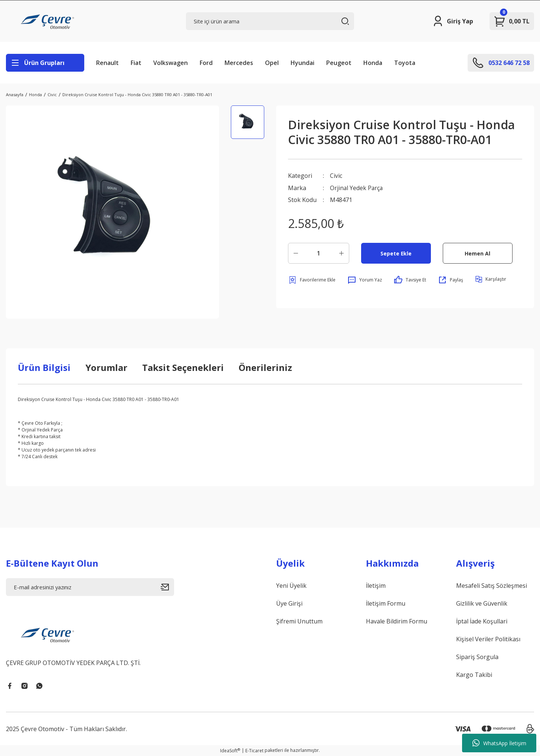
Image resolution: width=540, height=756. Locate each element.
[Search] (270, 21)
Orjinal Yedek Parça (357, 188)
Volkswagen (171, 63)
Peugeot (339, 63)
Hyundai (302, 63)
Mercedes (239, 63)
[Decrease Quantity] (296, 253)
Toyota (405, 63)
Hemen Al (477, 253)
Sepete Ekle (396, 253)
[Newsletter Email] (90, 587)
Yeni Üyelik (291, 586)
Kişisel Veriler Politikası (488, 639)
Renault (107, 63)
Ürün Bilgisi (44, 367)
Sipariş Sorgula (477, 657)
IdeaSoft (230, 751)
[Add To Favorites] (312, 280)
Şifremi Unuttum (299, 621)
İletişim (376, 586)
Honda (373, 63)
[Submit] (167, 587)
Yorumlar (106, 367)
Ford (206, 63)
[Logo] (49, 21)
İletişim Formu (386, 603)
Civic (336, 176)
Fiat (136, 63)
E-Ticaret (254, 751)
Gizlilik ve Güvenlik (482, 603)
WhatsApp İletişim (499, 743)
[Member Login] (453, 21)
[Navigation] (45, 63)
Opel (272, 63)
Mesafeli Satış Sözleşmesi (492, 586)
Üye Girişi (289, 603)
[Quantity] (319, 253)
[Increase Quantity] (341, 253)
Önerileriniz (265, 367)
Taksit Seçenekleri (183, 367)
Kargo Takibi (474, 675)
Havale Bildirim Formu (397, 621)
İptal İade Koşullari (482, 621)
